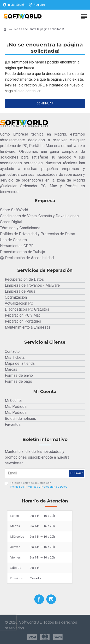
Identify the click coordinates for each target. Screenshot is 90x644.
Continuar (45, 103)
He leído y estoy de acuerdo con (36, 485)
